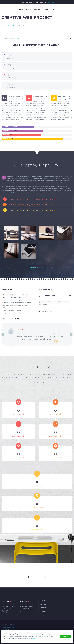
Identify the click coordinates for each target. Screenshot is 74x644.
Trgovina (28, 9)
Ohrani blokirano (67, 640)
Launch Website (37, 267)
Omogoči (65, 637)
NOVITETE (37, 9)
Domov (21, 9)
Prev (31, 577)
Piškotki (3, 628)
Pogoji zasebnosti (10, 628)
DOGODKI (45, 9)
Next (43, 577)
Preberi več (34, 638)
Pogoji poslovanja (5, 629)
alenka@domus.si (51, 2)
